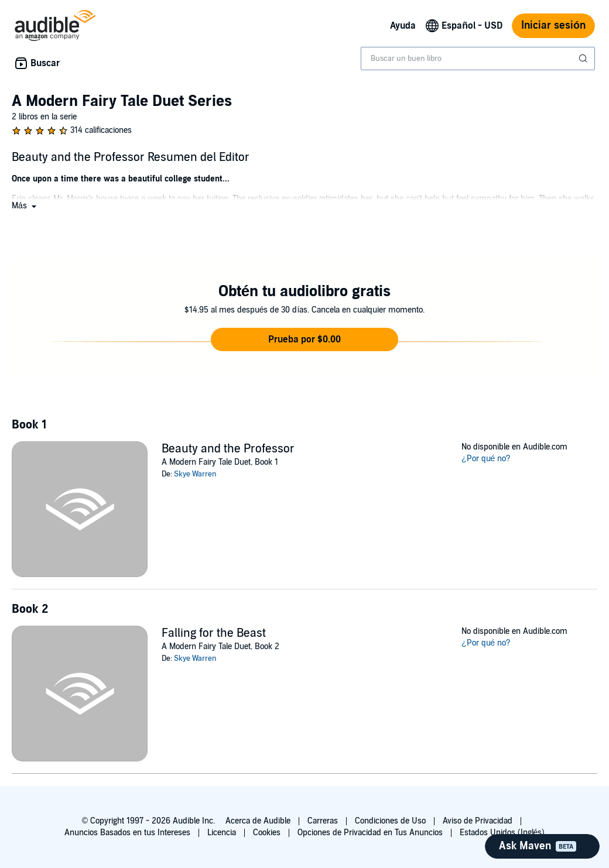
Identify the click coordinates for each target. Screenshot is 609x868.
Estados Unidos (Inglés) (502, 833)
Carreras (323, 821)
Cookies (267, 833)
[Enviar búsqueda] (584, 59)
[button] (25, 206)
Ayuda (403, 26)
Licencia (222, 833)
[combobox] (478, 59)
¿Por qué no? (486, 459)
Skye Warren (195, 474)
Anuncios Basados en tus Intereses (127, 833)
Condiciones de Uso (390, 821)
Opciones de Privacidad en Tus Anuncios (370, 833)
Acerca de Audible (258, 821)
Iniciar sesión (553, 25)
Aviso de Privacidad (478, 821)
